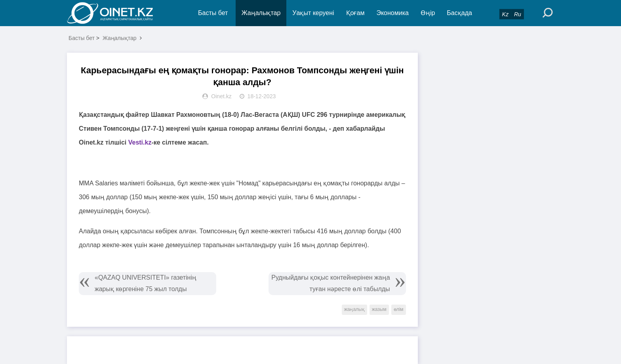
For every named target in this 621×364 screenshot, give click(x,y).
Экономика (392, 13)
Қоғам (355, 13)
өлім (399, 309)
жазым (379, 309)
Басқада (459, 13)
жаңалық (354, 309)
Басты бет (213, 13)
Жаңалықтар (261, 13)
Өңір (428, 13)
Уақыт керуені (313, 13)
